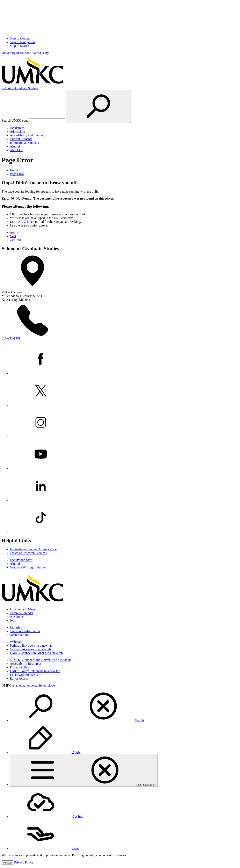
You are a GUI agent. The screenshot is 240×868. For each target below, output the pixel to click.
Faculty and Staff (21, 560)
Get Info (15, 240)
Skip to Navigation (22, 42)
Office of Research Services (28, 553)
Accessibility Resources (26, 664)
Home (14, 170)
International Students (24, 143)
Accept (8, 863)
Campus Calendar (22, 613)
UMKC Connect (36, 653)
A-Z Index (27, 222)
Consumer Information (25, 631)
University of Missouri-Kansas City (25, 53)
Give (44, 848)
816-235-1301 (11, 338)
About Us (16, 150)
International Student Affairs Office (33, 549)
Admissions (18, 132)
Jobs (13, 620)
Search (77, 720)
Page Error (17, 174)
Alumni (15, 146)
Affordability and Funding (27, 135)
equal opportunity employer (38, 685)
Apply (14, 232)
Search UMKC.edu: (15, 120)
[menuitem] (124, 706)
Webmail (16, 642)
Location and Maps (23, 609)
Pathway (31, 645)
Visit (13, 236)
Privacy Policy (20, 667)
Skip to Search (19, 46)
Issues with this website (26, 675)
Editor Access (19, 678)
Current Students (21, 139)
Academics (17, 128)
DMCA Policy (35, 671)
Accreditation (19, 635)
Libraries (16, 627)
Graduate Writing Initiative (28, 567)
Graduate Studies (20, 88)
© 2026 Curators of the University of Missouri (41, 660)
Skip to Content (20, 38)
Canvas (30, 649)
